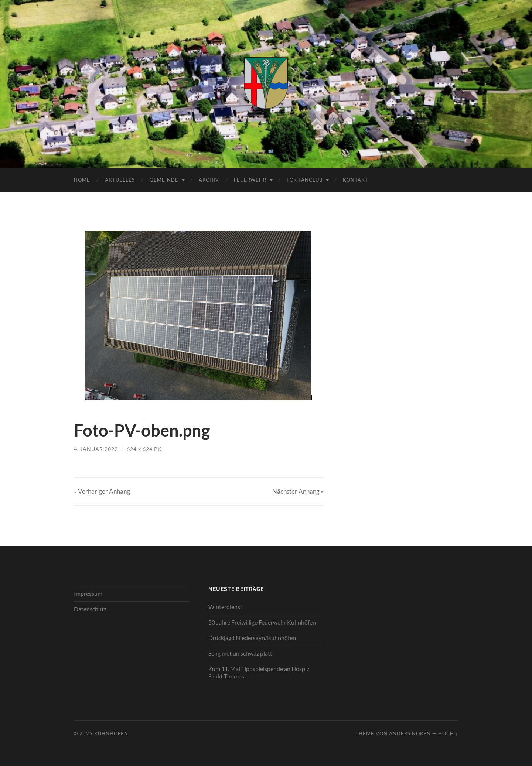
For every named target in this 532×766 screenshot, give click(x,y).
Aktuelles (120, 180)
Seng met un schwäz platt (240, 653)
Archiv (209, 180)
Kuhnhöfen (111, 733)
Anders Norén (410, 733)
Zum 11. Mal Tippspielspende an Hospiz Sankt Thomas (259, 673)
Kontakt (356, 180)
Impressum (88, 593)
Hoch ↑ (448, 733)
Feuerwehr (250, 180)
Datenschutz (90, 609)
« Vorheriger (102, 491)
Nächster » (298, 491)
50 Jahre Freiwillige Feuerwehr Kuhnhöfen (262, 622)
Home (82, 180)
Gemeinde (164, 180)
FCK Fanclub (305, 180)
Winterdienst (225, 607)
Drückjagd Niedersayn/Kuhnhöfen (252, 638)
